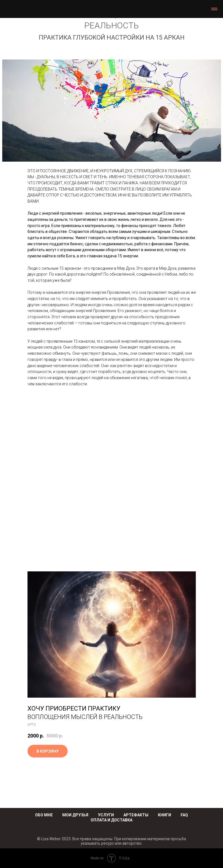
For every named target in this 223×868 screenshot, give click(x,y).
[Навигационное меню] (214, 9)
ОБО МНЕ (44, 815)
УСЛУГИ (106, 815)
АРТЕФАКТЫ (136, 815)
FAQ (184, 815)
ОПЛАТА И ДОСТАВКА (111, 820)
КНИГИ (165, 815)
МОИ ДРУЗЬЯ (75, 815)
